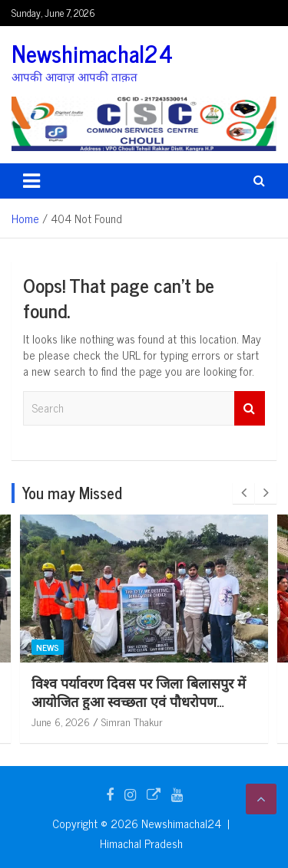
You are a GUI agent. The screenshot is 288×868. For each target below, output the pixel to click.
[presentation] (243, 493)
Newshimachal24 (92, 53)
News (108, 647)
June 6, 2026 (121, 721)
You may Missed (72, 493)
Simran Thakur (192, 721)
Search (250, 408)
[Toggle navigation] (31, 181)
